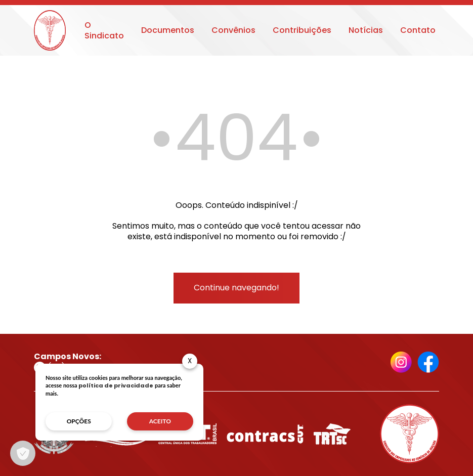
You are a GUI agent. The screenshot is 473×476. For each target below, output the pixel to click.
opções (79, 421)
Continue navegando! (236, 288)
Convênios (233, 30)
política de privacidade (116, 385)
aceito (160, 421)
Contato (418, 30)
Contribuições (302, 30)
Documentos (168, 30)
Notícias (366, 30)
